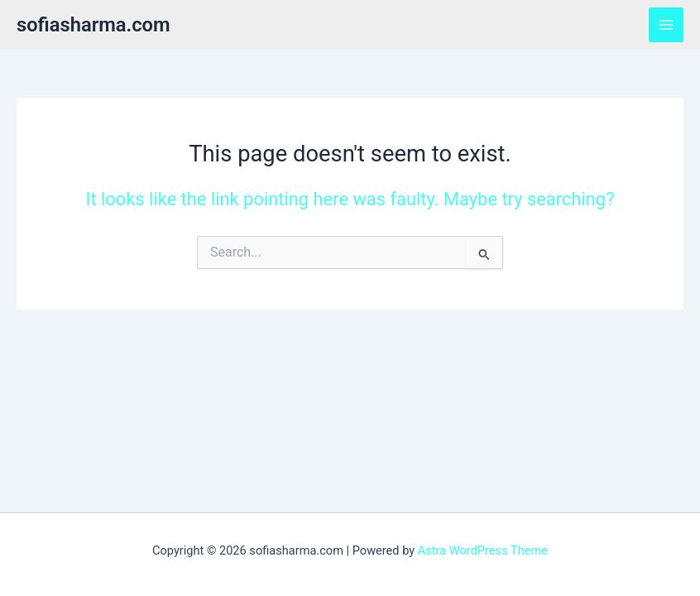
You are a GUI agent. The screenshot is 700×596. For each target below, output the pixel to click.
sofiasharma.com (93, 25)
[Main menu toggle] (666, 25)
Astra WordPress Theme (483, 550)
